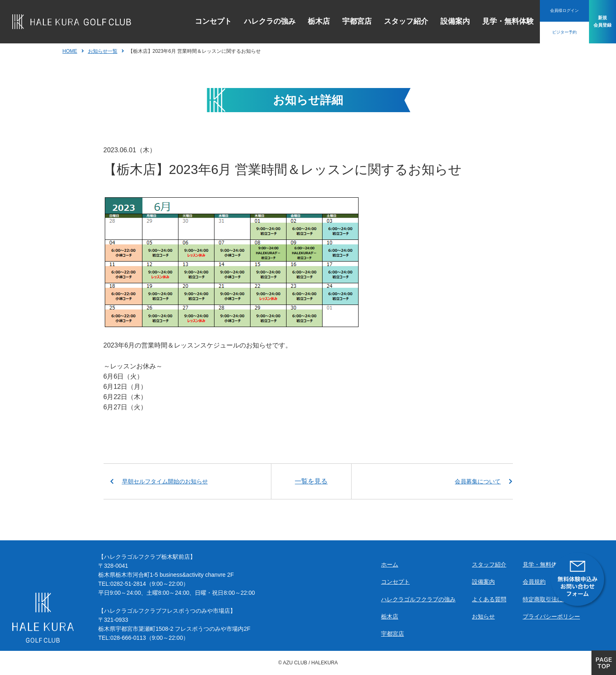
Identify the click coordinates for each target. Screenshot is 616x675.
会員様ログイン (546, 11)
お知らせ (483, 616)
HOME (70, 51)
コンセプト (195, 21)
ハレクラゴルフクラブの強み (418, 599)
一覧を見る (311, 481)
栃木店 (301, 21)
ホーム (390, 564)
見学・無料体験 (490, 21)
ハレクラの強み (252, 21)
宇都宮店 (339, 21)
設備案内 (437, 21)
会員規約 (534, 582)
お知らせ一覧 (103, 51)
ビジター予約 (546, 32)
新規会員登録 (593, 21)
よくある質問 (489, 599)
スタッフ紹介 (388, 21)
